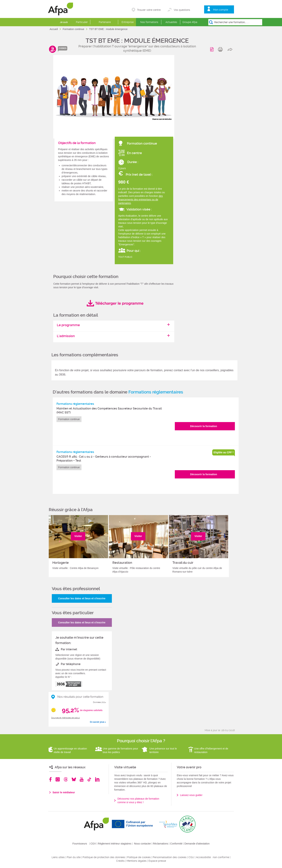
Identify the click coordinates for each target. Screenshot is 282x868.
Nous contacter (142, 844)
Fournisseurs (80, 844)
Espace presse (157, 861)
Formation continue (74, 29)
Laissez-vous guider (191, 795)
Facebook (51, 779)
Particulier (82, 22)
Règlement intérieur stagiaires (115, 844)
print (221, 49)
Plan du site (74, 857)
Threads (66, 779)
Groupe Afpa (190, 22)
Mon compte (221, 10)
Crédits (120, 861)
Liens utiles (58, 857)
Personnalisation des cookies (170, 857)
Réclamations (161, 844)
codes (63, 48)
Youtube (82, 779)
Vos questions (182, 10)
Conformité (176, 844)
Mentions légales (137, 861)
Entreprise (128, 22)
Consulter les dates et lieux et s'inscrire (82, 598)
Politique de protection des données (104, 857)
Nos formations (149, 22)
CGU (191, 857)
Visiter (78, 536)
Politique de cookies (139, 857)
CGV (93, 844)
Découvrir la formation (203, 426)
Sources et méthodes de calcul (66, 718)
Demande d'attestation (197, 844)
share (231, 49)
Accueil (54, 29)
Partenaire (105, 22)
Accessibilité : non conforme (213, 857)
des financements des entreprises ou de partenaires (141, 200)
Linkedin (97, 779)
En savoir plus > (98, 722)
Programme (212, 49)
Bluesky (74, 779)
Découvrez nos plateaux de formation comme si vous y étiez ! (138, 800)
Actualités (171, 22)
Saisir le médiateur (64, 792)
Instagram (58, 779)
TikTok (89, 779)
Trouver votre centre (149, 10)
